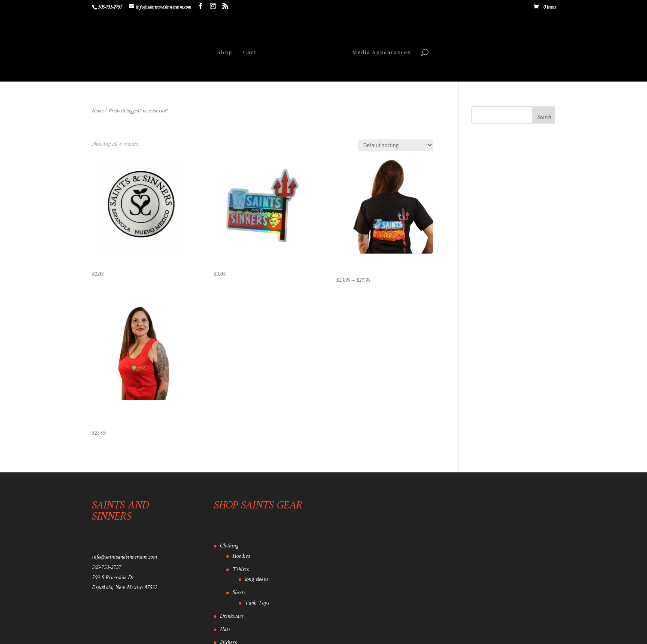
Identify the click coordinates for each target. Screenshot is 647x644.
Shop (225, 53)
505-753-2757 (106, 567)
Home (98, 111)
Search (544, 117)
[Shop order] (396, 145)
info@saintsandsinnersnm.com (125, 557)
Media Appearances (381, 53)
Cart (250, 53)
